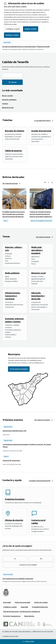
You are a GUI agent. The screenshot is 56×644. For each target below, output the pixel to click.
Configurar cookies (13, 29)
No (41, 559)
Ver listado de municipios (19, 369)
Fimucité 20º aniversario (11, 461)
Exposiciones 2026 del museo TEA (14, 431)
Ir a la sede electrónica (42, 121)
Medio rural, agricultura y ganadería (37, 250)
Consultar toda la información (40, 481)
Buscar (12, 82)
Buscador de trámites (15, 131)
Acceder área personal (41, 131)
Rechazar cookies (12, 35)
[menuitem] (7, 96)
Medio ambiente (12, 273)
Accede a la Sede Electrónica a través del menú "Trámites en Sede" (26, 47)
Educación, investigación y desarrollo (38, 296)
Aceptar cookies (31, 29)
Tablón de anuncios (13, 151)
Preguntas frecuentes (15, 499)
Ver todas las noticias (10, 183)
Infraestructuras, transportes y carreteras (13, 296)
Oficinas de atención (14, 520)
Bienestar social (38, 273)
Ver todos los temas (43, 237)
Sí (15, 559)
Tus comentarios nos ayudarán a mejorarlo (18, 579)
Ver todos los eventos (42, 420)
